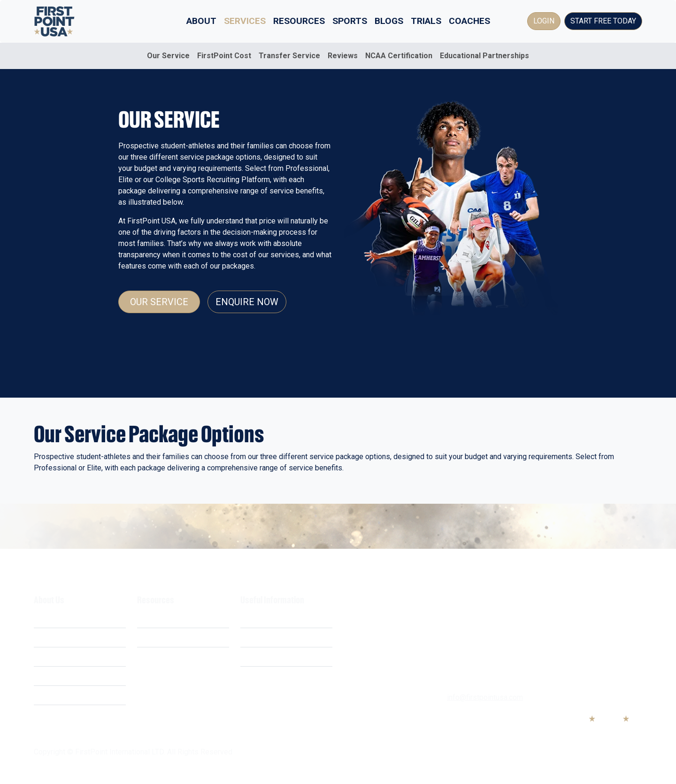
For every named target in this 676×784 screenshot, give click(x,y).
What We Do (54, 618)
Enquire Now (247, 302)
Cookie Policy (263, 657)
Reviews (343, 56)
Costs (44, 637)
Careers (47, 676)
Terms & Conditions (273, 618)
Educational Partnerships (484, 56)
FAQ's (146, 657)
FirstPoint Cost (224, 56)
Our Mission (54, 657)
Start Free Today (603, 21)
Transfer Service (289, 56)
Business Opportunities (73, 695)
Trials (426, 21)
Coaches (469, 21)
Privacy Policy (264, 637)
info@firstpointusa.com (485, 697)
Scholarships (158, 618)
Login (544, 21)
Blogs (389, 21)
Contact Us (258, 676)
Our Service (168, 56)
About (201, 21)
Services (245, 21)
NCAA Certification (399, 56)
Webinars (153, 637)
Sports (350, 21)
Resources (299, 21)
